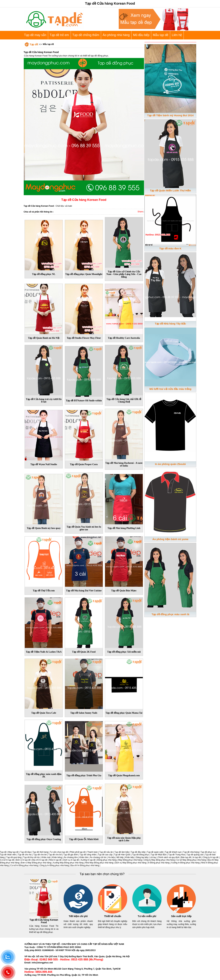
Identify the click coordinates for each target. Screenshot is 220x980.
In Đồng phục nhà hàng (159, 863)
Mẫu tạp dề (161, 35)
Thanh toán (92, 852)
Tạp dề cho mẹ (25, 855)
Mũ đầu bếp (141, 35)
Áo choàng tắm (71, 857)
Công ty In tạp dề (211, 857)
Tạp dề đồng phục (141, 855)
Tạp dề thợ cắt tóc (32, 857)
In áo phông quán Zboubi (170, 464)
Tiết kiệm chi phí (78, 916)
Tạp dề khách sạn (173, 852)
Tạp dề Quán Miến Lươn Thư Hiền (170, 190)
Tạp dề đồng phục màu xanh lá (170, 614)
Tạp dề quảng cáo (195, 855)
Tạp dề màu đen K (170, 248)
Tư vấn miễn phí (147, 916)
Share (140, 212)
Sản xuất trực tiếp (181, 916)
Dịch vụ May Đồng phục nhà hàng (131, 863)
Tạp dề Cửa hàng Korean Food (44, 921)
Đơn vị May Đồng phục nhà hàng (36, 863)
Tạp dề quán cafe (155, 852)
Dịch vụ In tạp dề (71, 860)
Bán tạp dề (186, 857)
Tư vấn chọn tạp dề (59, 852)
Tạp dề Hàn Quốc (122, 855)
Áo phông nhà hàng (116, 35)
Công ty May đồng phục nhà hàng (159, 860)
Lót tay (153, 857)
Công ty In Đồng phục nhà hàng (54, 865)
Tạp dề (34, 44)
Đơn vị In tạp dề (23, 860)
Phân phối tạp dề (78, 852)
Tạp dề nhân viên (8, 855)
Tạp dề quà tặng (14, 857)
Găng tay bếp (142, 857)
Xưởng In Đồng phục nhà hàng (185, 863)
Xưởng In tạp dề (88, 860)
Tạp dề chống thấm (86, 35)
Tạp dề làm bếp (122, 852)
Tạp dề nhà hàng (191, 852)
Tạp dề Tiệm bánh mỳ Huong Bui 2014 (170, 115)
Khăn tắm (84, 857)
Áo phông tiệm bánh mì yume (170, 539)
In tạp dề (197, 857)
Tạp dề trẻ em (59, 35)
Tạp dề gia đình (71, 855)
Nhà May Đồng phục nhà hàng (99, 863)
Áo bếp (112, 857)
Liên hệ (177, 35)
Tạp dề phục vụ (208, 852)
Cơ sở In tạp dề (7, 860)
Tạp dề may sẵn (35, 35)
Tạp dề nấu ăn (106, 852)
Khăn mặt (46, 857)
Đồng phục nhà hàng (107, 860)
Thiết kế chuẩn (113, 916)
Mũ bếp (120, 857)
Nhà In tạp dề (55, 860)
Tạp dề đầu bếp (138, 852)
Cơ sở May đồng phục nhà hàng (191, 860)
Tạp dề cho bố (55, 855)
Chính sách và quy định (169, 857)
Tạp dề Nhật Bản (159, 855)
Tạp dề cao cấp (105, 855)
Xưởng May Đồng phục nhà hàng (68, 863)
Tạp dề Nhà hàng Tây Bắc (170, 324)
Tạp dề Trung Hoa (176, 855)
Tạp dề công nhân (88, 855)
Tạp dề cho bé (40, 855)
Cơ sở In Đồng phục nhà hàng (24, 865)
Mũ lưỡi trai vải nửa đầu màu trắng (170, 389)
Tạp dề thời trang (40, 852)
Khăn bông (57, 857)
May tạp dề (13, 852)
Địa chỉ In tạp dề (40, 860)
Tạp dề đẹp (26, 852)
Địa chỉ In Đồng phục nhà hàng (85, 865)
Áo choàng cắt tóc (98, 857)
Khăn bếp (130, 857)
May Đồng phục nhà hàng (130, 860)
